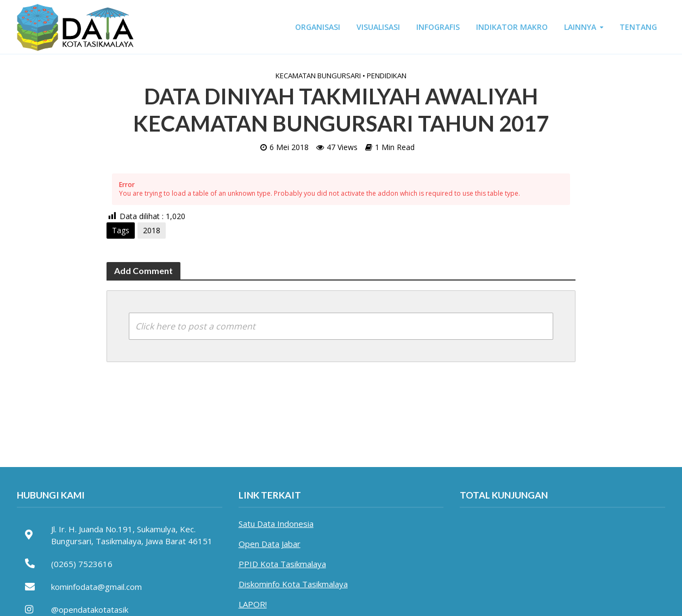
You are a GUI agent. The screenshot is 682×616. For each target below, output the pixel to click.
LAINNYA (580, 27)
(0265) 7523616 (82, 564)
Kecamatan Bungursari (318, 76)
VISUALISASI (378, 27)
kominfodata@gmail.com (96, 587)
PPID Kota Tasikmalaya (282, 564)
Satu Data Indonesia (276, 524)
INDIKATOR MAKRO (512, 27)
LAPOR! (253, 604)
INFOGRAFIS (438, 27)
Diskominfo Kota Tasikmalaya (293, 584)
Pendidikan (387, 76)
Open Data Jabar (270, 544)
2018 (152, 230)
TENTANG (638, 27)
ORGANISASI (318, 27)
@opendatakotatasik (90, 609)
